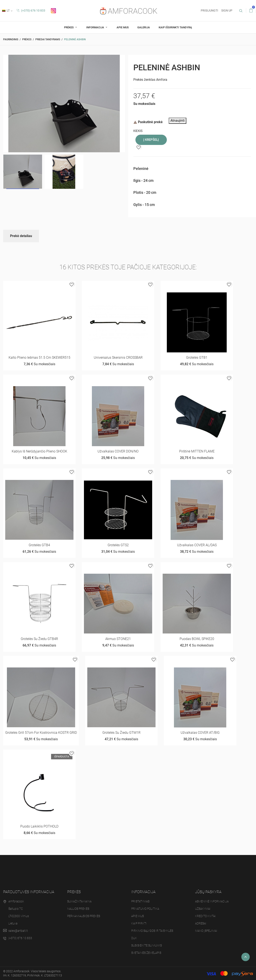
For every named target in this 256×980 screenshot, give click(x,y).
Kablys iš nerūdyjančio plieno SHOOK (39, 451)
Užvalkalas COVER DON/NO (118, 451)
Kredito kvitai (205, 916)
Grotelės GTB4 (39, 545)
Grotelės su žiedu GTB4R (39, 639)
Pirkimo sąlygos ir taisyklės (152, 931)
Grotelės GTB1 (197, 358)
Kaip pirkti (139, 923)
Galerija (144, 27)
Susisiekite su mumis (147, 945)
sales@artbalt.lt (18, 931)
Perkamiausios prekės (84, 916)
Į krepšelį (151, 140)
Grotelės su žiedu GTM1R (121, 733)
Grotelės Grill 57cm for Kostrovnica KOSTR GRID (41, 733)
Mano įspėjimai (206, 931)
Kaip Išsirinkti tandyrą (175, 27)
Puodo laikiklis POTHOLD (39, 826)
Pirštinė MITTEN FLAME (197, 451)
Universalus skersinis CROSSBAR (118, 358)
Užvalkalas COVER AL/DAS (197, 545)
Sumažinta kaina (79, 901)
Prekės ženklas (144, 80)
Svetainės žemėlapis (146, 953)
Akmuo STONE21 (118, 639)
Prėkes (69, 27)
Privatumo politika (145, 909)
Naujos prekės (78, 909)
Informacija (95, 27)
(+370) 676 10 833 (31, 10)
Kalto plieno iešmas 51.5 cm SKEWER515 (39, 358)
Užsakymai (203, 909)
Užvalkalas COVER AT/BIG (200, 733)
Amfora (162, 80)
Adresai (201, 923)
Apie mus (123, 27)
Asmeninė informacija (212, 901)
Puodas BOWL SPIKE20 (197, 639)
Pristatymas (140, 901)
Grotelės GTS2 (118, 545)
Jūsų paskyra (208, 892)
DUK (134, 938)
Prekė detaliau (21, 236)
